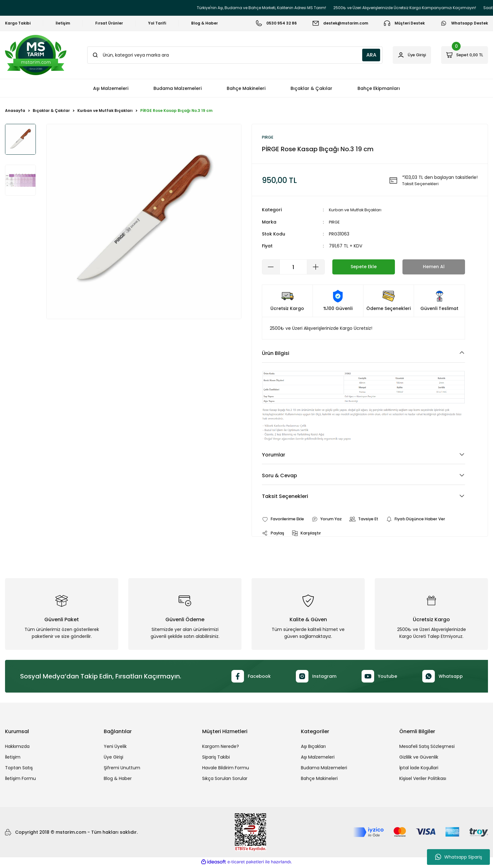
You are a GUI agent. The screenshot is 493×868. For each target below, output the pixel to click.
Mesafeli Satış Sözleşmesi (427, 748)
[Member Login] (400, 55)
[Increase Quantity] (316, 268)
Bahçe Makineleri (319, 780)
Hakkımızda (17, 748)
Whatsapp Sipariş (459, 857)
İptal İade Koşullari (419, 769)
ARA (356, 55)
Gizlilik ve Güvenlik (419, 759)
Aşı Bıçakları (313, 748)
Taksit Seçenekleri (285, 497)
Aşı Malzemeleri (318, 759)
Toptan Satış (19, 769)
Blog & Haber (118, 780)
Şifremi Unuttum (122, 769)
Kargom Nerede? (221, 748)
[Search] (227, 55)
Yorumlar (274, 455)
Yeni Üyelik (115, 748)
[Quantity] (293, 268)
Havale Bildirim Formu (226, 769)
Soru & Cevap (280, 476)
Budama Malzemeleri (324, 769)
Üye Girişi (114, 759)
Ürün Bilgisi (276, 354)
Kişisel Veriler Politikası (423, 780)
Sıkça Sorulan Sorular (225, 780)
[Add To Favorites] (285, 520)
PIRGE (335, 223)
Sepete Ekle (364, 267)
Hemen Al (434, 267)
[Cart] (461, 55)
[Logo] (36, 55)
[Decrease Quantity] (271, 268)
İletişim (13, 759)
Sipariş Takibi (216, 759)
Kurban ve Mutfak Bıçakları (358, 211)
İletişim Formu (20, 780)
